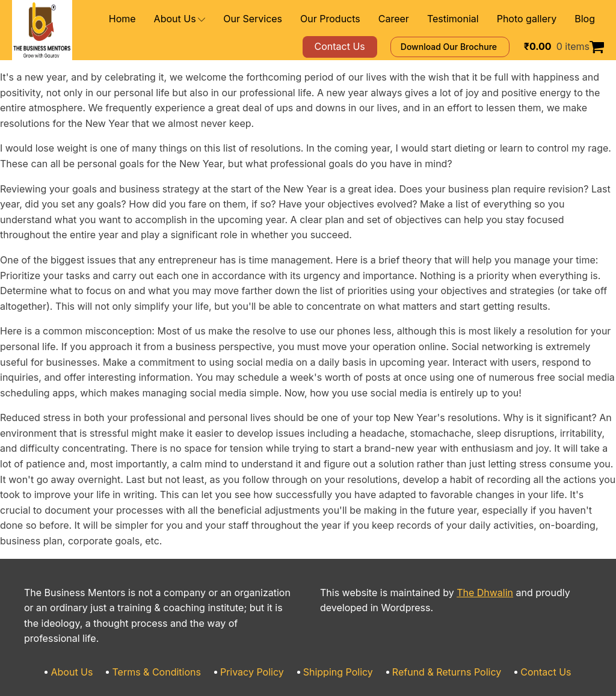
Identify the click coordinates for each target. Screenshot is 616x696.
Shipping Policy (337, 611)
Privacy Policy (258, 611)
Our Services (287, 19)
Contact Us (525, 611)
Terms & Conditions (171, 611)
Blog (586, 19)
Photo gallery (532, 19)
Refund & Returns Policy (435, 611)
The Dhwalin (463, 547)
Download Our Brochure (467, 47)
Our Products (356, 19)
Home (168, 19)
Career (412, 19)
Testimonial (466, 19)
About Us (221, 19)
